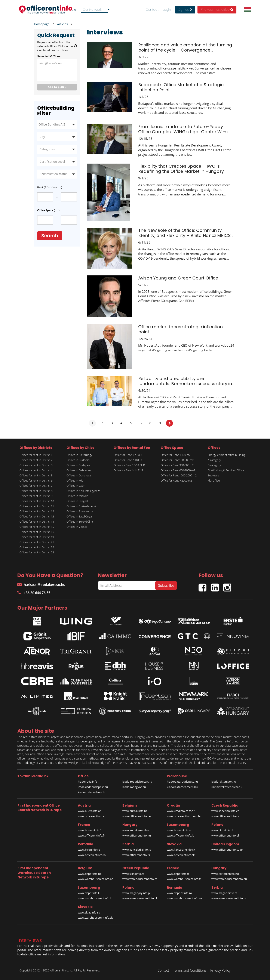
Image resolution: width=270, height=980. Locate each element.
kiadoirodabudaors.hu (92, 792)
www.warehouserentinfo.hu (229, 879)
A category (214, 460)
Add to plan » (57, 87)
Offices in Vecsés (77, 527)
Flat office (214, 480)
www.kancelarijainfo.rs (137, 850)
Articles (62, 24)
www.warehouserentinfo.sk (95, 918)
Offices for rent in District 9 (36, 496)
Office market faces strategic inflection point (180, 329)
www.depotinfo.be (90, 874)
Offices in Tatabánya (79, 516)
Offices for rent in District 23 (37, 552)
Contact (152, 10)
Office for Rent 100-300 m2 (177, 460)
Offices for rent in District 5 (36, 475)
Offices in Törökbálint (80, 522)
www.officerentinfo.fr (91, 835)
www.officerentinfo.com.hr (184, 816)
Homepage (42, 24)
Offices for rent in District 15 (37, 527)
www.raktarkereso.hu (225, 874)
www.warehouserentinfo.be (96, 879)
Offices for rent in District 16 (37, 532)
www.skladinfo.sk (89, 912)
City (42, 137)
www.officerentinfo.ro (92, 855)
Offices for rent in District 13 (37, 516)
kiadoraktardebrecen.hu (182, 787)
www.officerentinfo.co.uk (227, 850)
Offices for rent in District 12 (37, 511)
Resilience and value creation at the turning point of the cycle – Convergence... (185, 47)
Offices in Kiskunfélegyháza (83, 491)
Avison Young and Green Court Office (178, 278)
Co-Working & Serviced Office (226, 470)
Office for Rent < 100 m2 (176, 455)
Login (167, 10)
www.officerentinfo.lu (181, 835)
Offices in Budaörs (78, 460)
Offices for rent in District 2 (36, 460)
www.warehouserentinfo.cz (140, 879)
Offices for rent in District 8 (36, 491)
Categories (47, 149)
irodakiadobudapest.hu (93, 787)
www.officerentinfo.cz (225, 816)
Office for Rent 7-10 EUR (128, 460)
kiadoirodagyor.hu (134, 787)
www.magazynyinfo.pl (136, 893)
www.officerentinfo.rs (136, 855)
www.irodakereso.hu (136, 830)
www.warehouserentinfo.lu (95, 898)
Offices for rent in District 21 (37, 542)
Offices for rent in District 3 (36, 465)
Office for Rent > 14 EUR (128, 470)
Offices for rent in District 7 (36, 486)
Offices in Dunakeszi (79, 475)
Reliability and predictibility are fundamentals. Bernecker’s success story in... (186, 381)
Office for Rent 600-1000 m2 (178, 470)
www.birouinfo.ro (89, 850)
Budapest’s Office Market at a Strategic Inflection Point (181, 87)
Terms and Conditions (190, 970)
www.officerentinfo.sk (181, 855)
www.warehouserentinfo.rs (229, 898)
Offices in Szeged (77, 501)
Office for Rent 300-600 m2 (177, 465)
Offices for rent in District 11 (37, 506)
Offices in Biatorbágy (79, 455)
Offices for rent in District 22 (37, 547)
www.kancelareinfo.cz (225, 811)
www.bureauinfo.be (135, 811)
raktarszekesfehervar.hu (227, 787)
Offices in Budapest (79, 465)
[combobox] (96, 10)
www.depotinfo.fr (178, 874)
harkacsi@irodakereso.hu (41, 585)
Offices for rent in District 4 (36, 470)
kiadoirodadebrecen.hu (137, 782)
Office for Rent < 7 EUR (128, 455)
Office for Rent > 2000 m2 (176, 480)
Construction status (54, 174)
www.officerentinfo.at (92, 816)
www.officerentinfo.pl (225, 835)
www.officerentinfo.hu (137, 835)
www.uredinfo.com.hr (181, 811)
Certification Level (52, 162)
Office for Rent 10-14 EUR (129, 465)
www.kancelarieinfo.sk (181, 850)
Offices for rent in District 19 (37, 537)
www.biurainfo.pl (222, 830)
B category (214, 465)
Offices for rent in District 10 (37, 501)
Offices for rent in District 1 (36, 455)
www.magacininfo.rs (224, 893)
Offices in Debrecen (79, 470)
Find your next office (217, 10)
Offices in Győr (76, 486)
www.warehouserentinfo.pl (140, 898)
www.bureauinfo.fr (90, 830)
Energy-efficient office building (227, 455)
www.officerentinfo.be (136, 816)
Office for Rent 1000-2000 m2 (179, 475)
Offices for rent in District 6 (36, 480)
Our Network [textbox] (92, 10)
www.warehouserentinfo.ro (184, 898)
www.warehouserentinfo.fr (184, 879)
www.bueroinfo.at (89, 811)
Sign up (185, 10)
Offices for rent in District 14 (37, 522)
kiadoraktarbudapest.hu (182, 782)
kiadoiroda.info (88, 782)
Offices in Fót (75, 480)
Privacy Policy (220, 970)
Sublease (213, 475)
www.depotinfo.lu (89, 893)
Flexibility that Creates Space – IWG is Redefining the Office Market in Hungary (181, 169)
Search (50, 236)
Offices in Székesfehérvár (82, 506)
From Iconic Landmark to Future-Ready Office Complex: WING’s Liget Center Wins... (184, 129)
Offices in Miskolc (77, 496)
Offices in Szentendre (80, 511)
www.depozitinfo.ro (179, 893)
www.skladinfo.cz (133, 874)
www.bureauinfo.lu (179, 830)
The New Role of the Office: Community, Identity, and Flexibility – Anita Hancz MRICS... (186, 233)
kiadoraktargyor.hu (224, 782)
